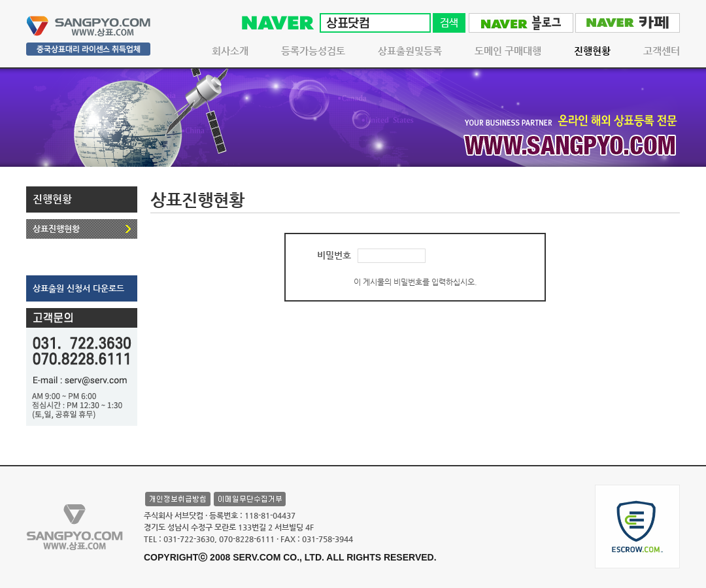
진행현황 (592, 51)
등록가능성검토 (313, 51)
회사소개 (230, 51)
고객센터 (662, 51)
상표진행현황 (56, 229)
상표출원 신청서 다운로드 (78, 288)
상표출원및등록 (410, 51)
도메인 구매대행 (508, 51)
